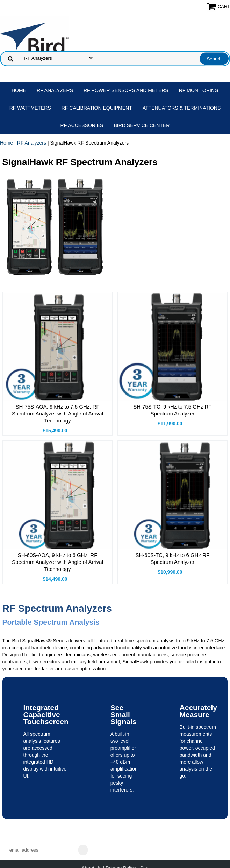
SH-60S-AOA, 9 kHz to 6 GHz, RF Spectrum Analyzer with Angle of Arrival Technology (57, 562)
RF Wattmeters (30, 108)
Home (19, 90)
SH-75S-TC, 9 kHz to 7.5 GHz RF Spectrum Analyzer (172, 410)
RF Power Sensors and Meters (126, 90)
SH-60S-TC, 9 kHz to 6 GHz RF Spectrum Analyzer (173, 558)
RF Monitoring (199, 90)
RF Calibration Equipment (97, 108)
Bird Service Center (142, 125)
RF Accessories (82, 125)
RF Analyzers (55, 90)
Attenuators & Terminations (182, 108)
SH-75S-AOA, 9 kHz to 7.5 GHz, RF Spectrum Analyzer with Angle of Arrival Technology (57, 414)
